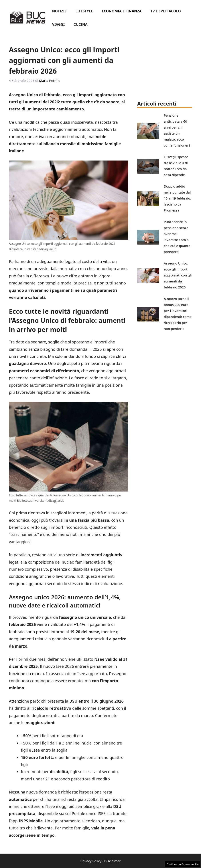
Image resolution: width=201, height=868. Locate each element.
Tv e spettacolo (166, 11)
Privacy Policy (91, 861)
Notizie (59, 11)
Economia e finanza (122, 11)
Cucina (81, 24)
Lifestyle (84, 11)
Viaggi (58, 24)
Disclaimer (112, 861)
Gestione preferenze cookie (183, 864)
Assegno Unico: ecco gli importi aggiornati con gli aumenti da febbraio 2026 (178, 275)
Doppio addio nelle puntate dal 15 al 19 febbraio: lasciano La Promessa (177, 198)
